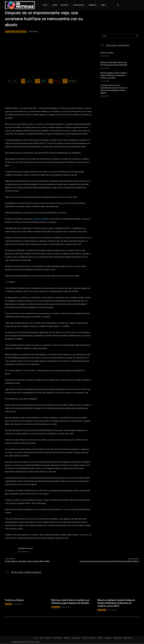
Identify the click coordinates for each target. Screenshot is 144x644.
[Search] (137, 36)
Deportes (8, 604)
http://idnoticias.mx (24, 552)
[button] (118, 5)
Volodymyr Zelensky (41, 219)
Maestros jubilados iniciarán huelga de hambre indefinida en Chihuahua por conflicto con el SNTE (114, 75)
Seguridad (108, 638)
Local (36, 638)
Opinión (100, 638)
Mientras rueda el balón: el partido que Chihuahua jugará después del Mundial (114, 64)
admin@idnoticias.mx (25, 548)
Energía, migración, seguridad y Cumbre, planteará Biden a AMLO (27, 561)
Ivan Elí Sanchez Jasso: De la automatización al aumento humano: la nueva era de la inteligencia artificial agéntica (114, 89)
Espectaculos (128, 638)
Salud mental (118, 638)
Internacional (21, 32)
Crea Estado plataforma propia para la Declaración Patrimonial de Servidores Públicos (109, 561)
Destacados (10, 32)
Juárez (42, 638)
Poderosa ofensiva (107, 53)
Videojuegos (76, 638)
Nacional (48, 638)
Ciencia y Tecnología (89, 638)
